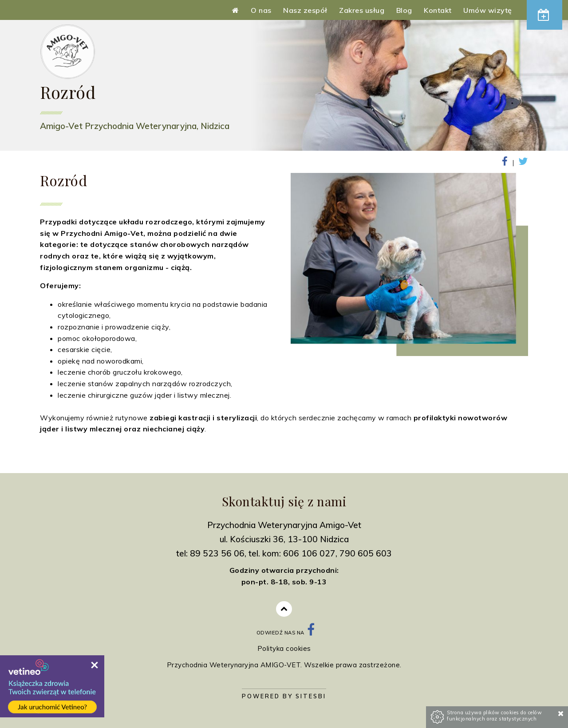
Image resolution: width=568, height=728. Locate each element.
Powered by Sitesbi (284, 696)
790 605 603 (366, 553)
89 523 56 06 (217, 553)
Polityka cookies (284, 648)
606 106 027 (309, 553)
